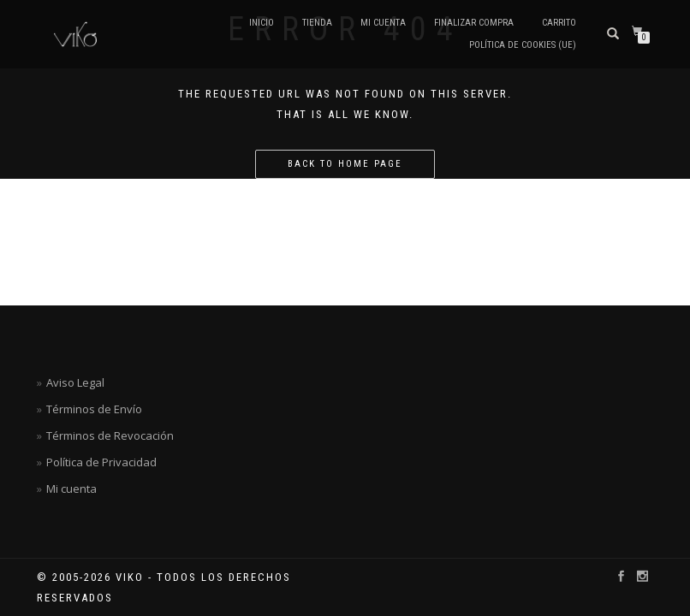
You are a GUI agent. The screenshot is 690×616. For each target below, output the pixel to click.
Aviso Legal (75, 382)
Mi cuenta (383, 23)
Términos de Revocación (110, 435)
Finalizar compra (474, 23)
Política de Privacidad (101, 462)
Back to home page (345, 164)
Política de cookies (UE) (523, 45)
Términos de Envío (94, 409)
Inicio (262, 23)
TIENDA (317, 23)
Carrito (559, 23)
